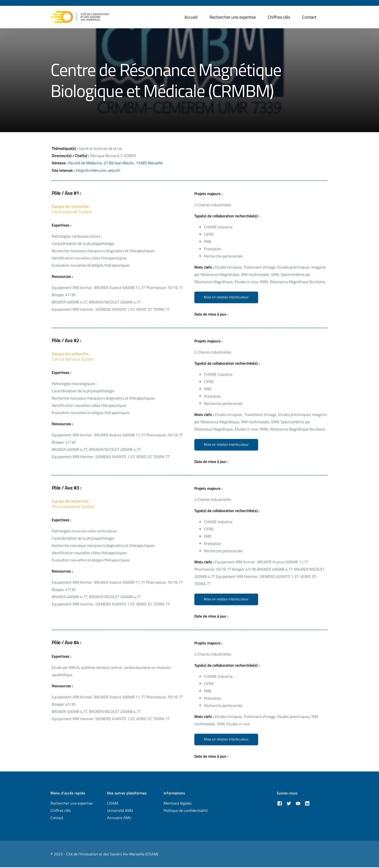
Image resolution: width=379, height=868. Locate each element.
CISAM (113, 804)
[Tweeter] (289, 804)
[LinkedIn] (307, 804)
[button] (226, 297)
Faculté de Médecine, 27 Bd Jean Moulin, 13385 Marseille (116, 163)
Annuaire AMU (119, 818)
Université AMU (120, 811)
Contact (57, 818)
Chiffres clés (61, 811)
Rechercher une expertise (72, 804)
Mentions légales (178, 804)
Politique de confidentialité (186, 811)
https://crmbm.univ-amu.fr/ (98, 170)
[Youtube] (298, 804)
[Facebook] (280, 804)
